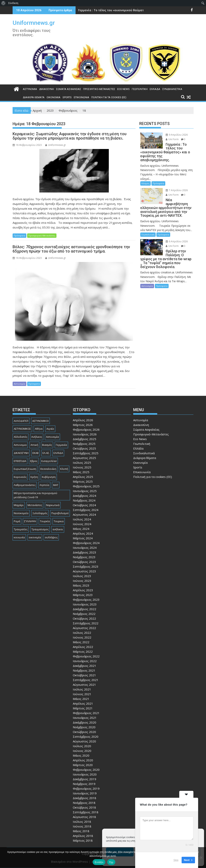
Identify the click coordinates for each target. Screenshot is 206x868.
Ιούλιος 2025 (82, 463)
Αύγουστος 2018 (84, 817)
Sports (67, 97)
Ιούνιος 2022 (82, 637)
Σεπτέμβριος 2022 (86, 623)
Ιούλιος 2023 (82, 576)
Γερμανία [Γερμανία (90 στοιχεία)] (61, 445)
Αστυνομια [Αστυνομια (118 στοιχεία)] (20, 445)
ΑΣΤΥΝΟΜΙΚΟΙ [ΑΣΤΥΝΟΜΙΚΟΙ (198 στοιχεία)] (40, 421)
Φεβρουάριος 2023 (86, 600)
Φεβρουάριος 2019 (86, 788)
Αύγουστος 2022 (84, 628)
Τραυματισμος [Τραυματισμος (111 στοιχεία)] (40, 529)
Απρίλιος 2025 (83, 477)
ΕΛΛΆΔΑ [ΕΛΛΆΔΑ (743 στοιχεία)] (58, 453)
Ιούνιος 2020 (82, 751)
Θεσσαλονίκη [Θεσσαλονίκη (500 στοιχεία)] (48, 469)
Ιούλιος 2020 (82, 746)
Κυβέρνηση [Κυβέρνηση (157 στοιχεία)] (49, 477)
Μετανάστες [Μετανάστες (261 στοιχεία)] (35, 505)
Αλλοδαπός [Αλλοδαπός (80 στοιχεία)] (21, 437)
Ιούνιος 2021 (82, 694)
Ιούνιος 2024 (82, 524)
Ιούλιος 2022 (82, 633)
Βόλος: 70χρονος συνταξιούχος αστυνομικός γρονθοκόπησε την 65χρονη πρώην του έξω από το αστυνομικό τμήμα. (71, 249)
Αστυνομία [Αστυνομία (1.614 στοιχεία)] (52, 437)
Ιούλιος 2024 (82, 519)
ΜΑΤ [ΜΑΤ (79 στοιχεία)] (56, 485)
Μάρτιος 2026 (83, 425)
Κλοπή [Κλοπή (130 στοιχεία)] (64, 469)
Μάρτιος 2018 (83, 840)
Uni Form (172, 139)
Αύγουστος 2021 (84, 685)
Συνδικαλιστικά (172, 89)
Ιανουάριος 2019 (85, 793)
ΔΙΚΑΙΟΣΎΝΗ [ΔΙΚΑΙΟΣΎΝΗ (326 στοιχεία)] (21, 453)
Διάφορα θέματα (34, 97)
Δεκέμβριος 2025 (85, 439)
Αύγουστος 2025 (84, 458)
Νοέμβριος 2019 (84, 784)
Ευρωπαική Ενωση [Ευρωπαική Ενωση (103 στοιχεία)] (25, 469)
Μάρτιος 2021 (83, 708)
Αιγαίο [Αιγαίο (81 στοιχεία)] (50, 429)
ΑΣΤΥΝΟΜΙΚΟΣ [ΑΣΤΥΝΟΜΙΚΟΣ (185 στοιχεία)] (22, 429)
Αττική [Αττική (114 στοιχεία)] (34, 445)
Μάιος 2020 (81, 755)
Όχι (111, 862)
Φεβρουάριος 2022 (86, 656)
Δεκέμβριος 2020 (85, 722)
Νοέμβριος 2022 (84, 614)
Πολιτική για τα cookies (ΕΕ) (109, 97)
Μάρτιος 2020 (83, 765)
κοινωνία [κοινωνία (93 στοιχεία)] (19, 537)
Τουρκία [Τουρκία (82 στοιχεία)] (45, 521)
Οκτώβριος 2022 (84, 618)
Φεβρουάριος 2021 (86, 713)
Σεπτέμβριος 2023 (86, 566)
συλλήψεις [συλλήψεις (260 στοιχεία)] (51, 537)
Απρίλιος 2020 (83, 760)
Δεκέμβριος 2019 (85, 779)
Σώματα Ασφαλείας (69, 89)
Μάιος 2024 (81, 529)
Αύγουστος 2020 (84, 741)
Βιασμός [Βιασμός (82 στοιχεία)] (47, 445)
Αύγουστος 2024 (84, 515)
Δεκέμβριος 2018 (85, 798)
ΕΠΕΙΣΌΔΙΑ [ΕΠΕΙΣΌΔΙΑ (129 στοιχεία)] (20, 461)
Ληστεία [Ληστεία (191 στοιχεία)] (44, 485)
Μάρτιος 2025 (83, 481)
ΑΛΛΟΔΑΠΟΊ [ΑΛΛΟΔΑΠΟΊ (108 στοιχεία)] (21, 421)
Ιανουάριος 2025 (85, 491)
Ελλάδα (155, 89)
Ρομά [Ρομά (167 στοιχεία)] (17, 521)
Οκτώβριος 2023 (84, 562)
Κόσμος (145, 183)
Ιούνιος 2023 (82, 581)
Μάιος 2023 (81, 585)
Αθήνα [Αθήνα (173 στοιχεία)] (39, 429)
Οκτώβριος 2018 (84, 807)
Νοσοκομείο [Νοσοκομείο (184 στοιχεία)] (21, 513)
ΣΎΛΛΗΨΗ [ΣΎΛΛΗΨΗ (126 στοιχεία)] (30, 521)
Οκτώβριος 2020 (84, 732)
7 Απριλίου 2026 (177, 190)
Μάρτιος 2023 (83, 595)
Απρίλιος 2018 (83, 836)
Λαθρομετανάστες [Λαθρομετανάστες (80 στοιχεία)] (25, 485)
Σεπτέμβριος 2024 (86, 510)
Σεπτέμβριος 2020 (86, 737)
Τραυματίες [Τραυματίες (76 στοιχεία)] (21, 529)
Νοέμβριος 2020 (84, 727)
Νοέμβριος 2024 (84, 500)
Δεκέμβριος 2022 (85, 609)
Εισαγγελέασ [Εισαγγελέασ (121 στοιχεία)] (49, 461)
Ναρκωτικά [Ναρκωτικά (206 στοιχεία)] (53, 505)
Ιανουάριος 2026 (85, 434)
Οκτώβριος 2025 (84, 448)
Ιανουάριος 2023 (85, 604)
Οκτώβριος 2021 (84, 675)
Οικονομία (54, 97)
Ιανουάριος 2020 (85, 774)
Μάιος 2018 (81, 831)
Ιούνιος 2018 (82, 826)
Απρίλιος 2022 (83, 647)
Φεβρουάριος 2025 (86, 486)
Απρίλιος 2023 (83, 590)
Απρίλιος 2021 (83, 703)
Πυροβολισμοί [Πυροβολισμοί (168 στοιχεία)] (60, 513)
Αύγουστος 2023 (84, 571)
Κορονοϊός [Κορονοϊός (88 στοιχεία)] (20, 477)
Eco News (123, 89)
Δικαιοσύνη (47, 89)
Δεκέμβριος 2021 (85, 666)
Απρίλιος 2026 (83, 420)
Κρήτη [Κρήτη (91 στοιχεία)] (34, 477)
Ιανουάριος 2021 (85, 718)
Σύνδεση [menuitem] (13, 3)
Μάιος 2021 (81, 699)
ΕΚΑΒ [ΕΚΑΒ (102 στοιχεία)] (36, 453)
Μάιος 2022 (81, 642)
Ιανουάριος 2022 (85, 661)
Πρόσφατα (19, 236)
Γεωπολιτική (140, 89)
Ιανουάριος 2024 (85, 548)
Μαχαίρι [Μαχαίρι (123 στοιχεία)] (19, 505)
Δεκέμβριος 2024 (85, 496)
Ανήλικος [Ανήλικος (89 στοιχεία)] (37, 437)
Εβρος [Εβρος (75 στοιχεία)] (34, 461)
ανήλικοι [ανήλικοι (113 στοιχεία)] (58, 529)
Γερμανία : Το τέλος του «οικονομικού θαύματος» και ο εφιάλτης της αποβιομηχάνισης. (141, 10)
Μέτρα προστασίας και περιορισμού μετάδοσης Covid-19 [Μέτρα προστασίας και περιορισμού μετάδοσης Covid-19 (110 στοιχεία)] (36, 495)
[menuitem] (3, 3)
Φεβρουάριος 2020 (86, 770)
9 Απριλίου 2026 (177, 135)
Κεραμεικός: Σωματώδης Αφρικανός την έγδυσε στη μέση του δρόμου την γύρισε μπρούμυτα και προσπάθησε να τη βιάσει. (70, 136)
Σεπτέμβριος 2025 (86, 453)
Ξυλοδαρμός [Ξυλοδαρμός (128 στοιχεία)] (40, 513)
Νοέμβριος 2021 (84, 670)
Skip (176, 860)
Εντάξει (99, 862)
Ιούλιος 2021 (82, 689)
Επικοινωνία (81, 97)
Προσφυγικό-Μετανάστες (99, 89)
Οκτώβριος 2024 (84, 505)
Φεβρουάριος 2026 (86, 429)
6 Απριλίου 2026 (177, 241)
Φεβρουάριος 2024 (86, 543)
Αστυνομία (30, 89)
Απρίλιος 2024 (83, 533)
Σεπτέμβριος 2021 (86, 680)
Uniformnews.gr (34, 23)
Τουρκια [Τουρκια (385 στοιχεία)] (59, 521)
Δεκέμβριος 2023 (85, 552)
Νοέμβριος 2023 (84, 557)
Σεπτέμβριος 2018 (86, 812)
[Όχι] (201, 858)
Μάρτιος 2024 (83, 538)
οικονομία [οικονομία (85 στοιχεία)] (35, 537)
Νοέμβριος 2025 (84, 444)
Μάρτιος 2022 (83, 651)
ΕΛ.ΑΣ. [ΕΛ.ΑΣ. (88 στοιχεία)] (46, 453)
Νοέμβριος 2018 (84, 803)
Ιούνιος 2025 (82, 467)
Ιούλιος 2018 (82, 822)
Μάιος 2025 (81, 472)
